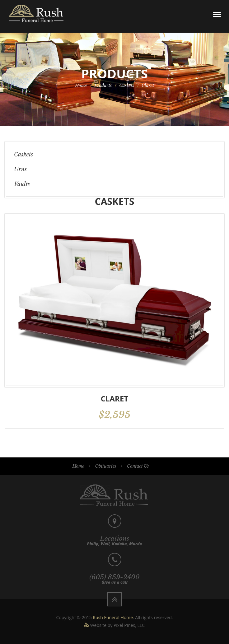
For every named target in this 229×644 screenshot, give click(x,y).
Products (103, 86)
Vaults (22, 184)
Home (81, 86)
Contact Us (138, 466)
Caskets (127, 86)
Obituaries (105, 466)
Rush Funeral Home (113, 617)
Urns (20, 169)
